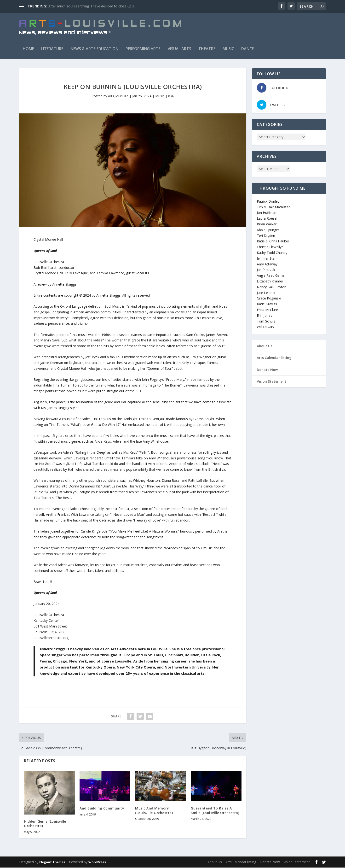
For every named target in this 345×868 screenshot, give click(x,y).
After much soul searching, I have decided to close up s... (92, 6)
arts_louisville (118, 97)
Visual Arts (179, 49)
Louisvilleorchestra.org (51, 638)
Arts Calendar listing (274, 358)
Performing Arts (143, 49)
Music (228, 49)
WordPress (97, 862)
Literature (52, 49)
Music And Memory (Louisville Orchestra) (154, 811)
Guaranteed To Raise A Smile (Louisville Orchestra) (215, 811)
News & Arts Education (94, 49)
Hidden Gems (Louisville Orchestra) (45, 824)
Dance (247, 49)
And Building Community (102, 809)
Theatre (207, 49)
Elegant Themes (52, 862)
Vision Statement (272, 382)
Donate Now (267, 370)
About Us (264, 346)
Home (28, 49)
